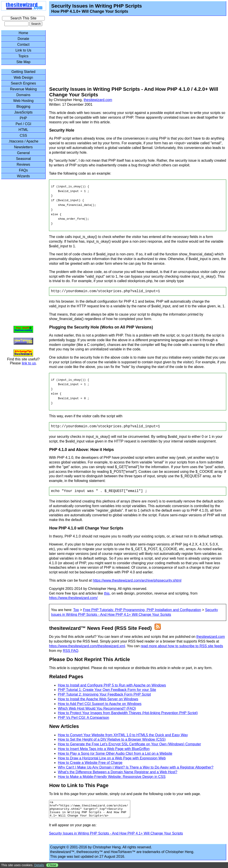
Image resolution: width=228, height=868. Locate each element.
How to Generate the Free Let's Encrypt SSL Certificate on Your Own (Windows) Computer (129, 744)
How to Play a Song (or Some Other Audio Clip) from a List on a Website (115, 753)
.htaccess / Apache (23, 141)
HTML (23, 130)
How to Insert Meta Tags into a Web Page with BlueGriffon (104, 749)
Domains (23, 95)
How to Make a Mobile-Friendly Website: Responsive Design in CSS (112, 777)
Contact (23, 44)
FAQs (23, 170)
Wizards (23, 176)
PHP (23, 118)
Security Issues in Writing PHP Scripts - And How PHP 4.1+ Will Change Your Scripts (116, 837)
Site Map (23, 62)
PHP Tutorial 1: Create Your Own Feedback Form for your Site (107, 690)
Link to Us (23, 50)
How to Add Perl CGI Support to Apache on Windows (100, 704)
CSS (23, 135)
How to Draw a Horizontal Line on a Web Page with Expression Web (112, 758)
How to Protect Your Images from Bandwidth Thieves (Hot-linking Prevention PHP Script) (128, 713)
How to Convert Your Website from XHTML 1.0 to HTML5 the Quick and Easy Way (123, 735)
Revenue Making (23, 89)
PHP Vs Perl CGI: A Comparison (83, 718)
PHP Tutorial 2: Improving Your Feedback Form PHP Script (104, 694)
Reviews (23, 164)
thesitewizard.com (98, 100)
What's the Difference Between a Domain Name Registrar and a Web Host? (118, 772)
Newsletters (23, 147)
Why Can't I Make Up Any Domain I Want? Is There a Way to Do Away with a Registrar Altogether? (136, 767)
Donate (23, 39)
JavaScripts (23, 112)
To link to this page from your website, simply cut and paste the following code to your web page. (125, 794)
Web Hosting (23, 101)
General (23, 153)
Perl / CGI (23, 124)
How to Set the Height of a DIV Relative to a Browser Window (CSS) (112, 739)
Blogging (23, 106)
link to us (29, 363)
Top (76, 610)
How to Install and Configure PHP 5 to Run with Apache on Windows (112, 685)
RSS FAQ (70, 651)
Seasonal (23, 159)
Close (52, 865)
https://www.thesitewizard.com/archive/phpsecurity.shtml (137, 580)
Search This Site (23, 18)
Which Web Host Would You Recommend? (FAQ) (97, 708)
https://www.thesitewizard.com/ (73, 598)
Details (39, 865)
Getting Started (23, 72)
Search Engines (23, 83)
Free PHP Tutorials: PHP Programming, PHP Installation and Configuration (142, 610)
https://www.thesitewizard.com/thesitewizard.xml (87, 646)
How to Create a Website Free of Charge (90, 763)
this (107, 593)
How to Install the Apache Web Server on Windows (98, 699)
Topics (23, 56)
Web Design (23, 77)
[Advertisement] (133, 52)
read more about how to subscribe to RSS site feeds (182, 646)
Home (23, 33)
